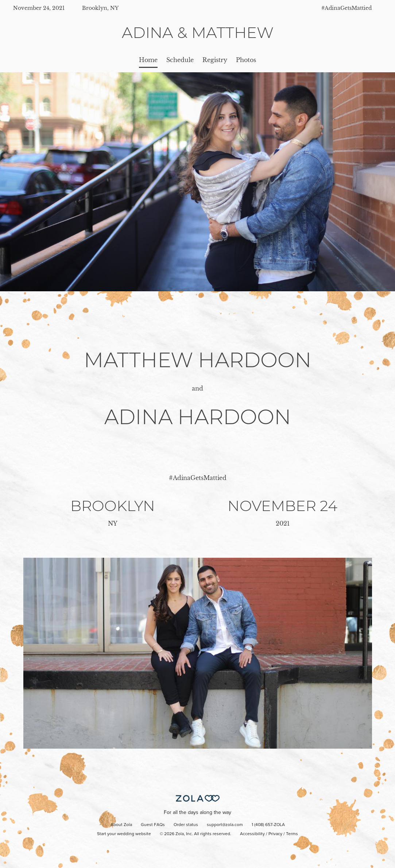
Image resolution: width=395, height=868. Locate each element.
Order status (186, 825)
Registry (215, 60)
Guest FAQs (153, 825)
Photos (246, 60)
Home (148, 60)
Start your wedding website (124, 834)
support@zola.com (225, 825)
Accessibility (252, 834)
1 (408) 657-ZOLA (268, 825)
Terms (292, 834)
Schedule (180, 60)
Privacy (275, 834)
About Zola (121, 825)
